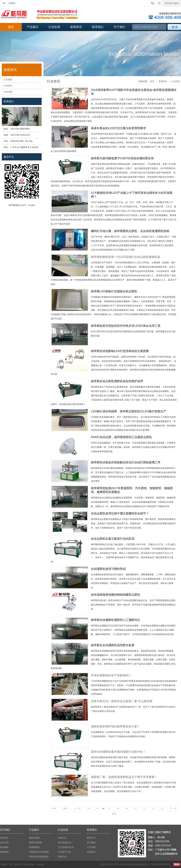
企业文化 (4, 843)
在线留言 (91, 852)
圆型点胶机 (34, 838)
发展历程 (4, 852)
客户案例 (91, 843)
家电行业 (62, 857)
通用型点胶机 (35, 843)
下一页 (173, 808)
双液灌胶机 (34, 847)
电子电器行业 (64, 843)
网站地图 (30, 864)
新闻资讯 (76, 27)
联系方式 (91, 838)
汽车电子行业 (64, 852)
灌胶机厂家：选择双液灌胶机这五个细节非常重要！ (124, 777)
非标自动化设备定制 (39, 857)
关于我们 (119, 27)
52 (153, 808)
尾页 (114, 814)
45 (97, 808)
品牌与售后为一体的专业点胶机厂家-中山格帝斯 (122, 701)
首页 (11, 27)
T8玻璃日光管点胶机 (39, 852)
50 (136, 808)
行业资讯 (8, 86)
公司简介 (4, 838)
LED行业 (62, 838)
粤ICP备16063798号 (161, 864)
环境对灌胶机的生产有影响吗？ (111, 675)
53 (162, 808)
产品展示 (33, 27)
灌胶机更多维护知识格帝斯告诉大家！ (115, 726)
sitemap (40, 864)
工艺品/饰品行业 (66, 847)
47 (109, 808)
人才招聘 (91, 847)
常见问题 (8, 92)
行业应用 (54, 27)
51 (144, 808)
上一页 (77, 808)
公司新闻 (8, 80)
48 (118, 808)
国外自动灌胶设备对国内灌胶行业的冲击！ (118, 752)
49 (127, 808)
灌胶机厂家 (6, 864)
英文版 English (172, 3)
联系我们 (98, 27)
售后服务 (4, 847)
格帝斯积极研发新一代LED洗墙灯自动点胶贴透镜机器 (126, 257)
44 (89, 808)
